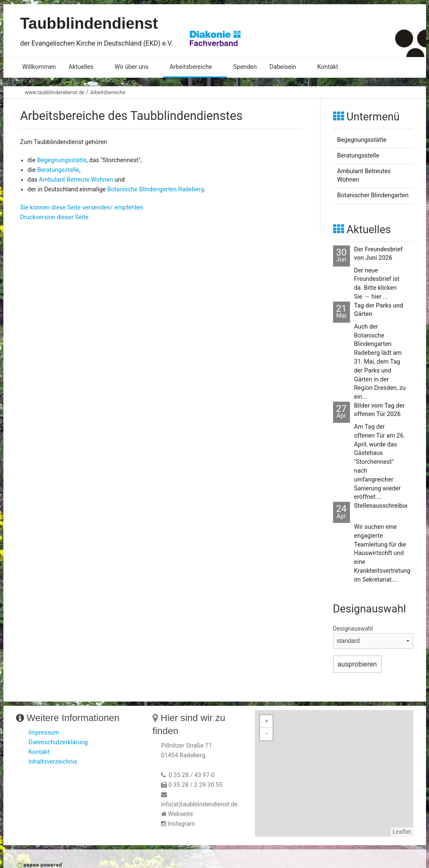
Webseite (180, 814)
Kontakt (328, 67)
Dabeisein (283, 67)
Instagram (181, 824)
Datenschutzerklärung (58, 742)
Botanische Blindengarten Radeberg (156, 189)
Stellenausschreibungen (387, 506)
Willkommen (39, 67)
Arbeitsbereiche (191, 67)
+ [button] (267, 721)
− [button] (267, 734)
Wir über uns (131, 67)
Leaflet (402, 832)
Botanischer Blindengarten (373, 195)
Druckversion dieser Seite (55, 217)
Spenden (245, 67)
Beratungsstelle (58, 170)
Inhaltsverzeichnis (53, 762)
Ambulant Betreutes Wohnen (364, 176)
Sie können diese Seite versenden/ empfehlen (82, 208)
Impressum (44, 733)
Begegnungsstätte (62, 160)
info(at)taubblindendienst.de (199, 804)
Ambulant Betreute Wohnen (76, 180)
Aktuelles (81, 67)
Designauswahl (353, 629)
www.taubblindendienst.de (55, 93)
